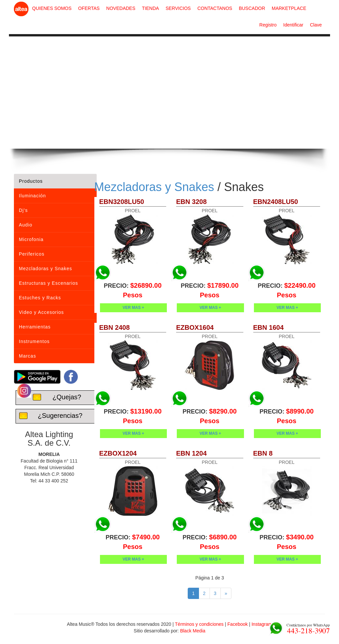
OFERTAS (89, 8)
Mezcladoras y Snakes (154, 187)
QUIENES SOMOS (52, 8)
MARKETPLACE (289, 8)
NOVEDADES (121, 8)
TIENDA (150, 8)
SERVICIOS (178, 8)
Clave (316, 25)
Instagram (262, 624)
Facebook (238, 624)
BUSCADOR (252, 8)
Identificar (293, 25)
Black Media (193, 631)
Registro (268, 25)
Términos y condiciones (199, 624)
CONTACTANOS (215, 8)
